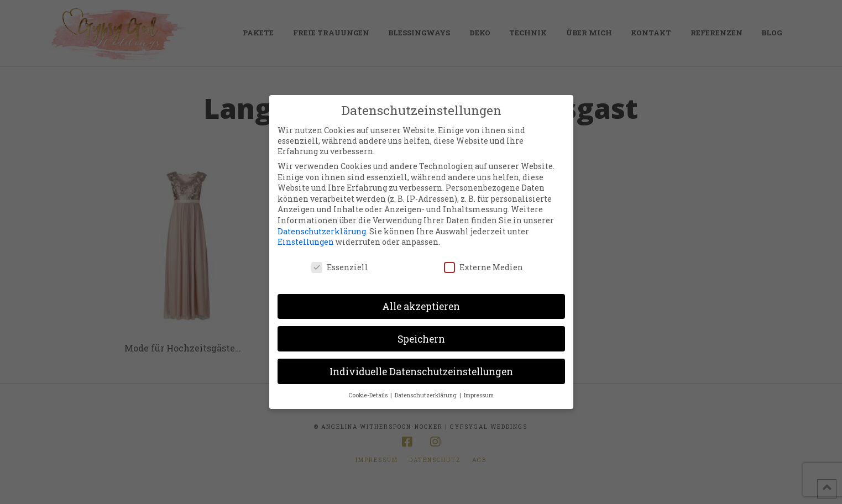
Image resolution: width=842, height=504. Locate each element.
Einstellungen (306, 242)
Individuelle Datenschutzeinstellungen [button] (421, 372)
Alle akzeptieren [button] (421, 306)
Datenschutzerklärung (322, 231)
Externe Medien (483, 267)
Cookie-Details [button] (369, 395)
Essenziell (340, 267)
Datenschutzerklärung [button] (427, 395)
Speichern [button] (421, 339)
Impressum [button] (479, 395)
